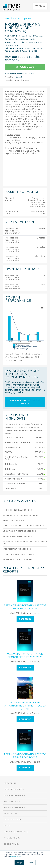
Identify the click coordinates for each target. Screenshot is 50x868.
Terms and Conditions (16, 832)
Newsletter (10, 814)
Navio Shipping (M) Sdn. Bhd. (18, 536)
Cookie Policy (11, 844)
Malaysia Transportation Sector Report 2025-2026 (25, 656)
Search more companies (18, 19)
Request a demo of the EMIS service (25, 402)
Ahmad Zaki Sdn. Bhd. (14, 521)
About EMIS (10, 783)
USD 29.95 (25, 67)
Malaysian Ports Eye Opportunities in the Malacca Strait (25, 706)
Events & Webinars (14, 808)
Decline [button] (31, 863)
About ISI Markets (14, 789)
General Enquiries (14, 795)
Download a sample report (17, 80)
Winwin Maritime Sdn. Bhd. (17, 549)
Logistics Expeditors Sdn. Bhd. (19, 531)
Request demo (12, 801)
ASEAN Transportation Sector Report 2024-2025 (25, 756)
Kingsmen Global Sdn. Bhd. (17, 510)
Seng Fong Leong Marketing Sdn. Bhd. (24, 526)
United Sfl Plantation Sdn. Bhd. (20, 554)
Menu (40, 6)
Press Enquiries (13, 820)
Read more (25, 619)
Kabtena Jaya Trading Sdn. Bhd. (20, 515)
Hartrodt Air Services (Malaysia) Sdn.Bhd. (25, 543)
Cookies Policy (15, 857)
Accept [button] (19, 863)
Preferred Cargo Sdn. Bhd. (18, 560)
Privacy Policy (12, 838)
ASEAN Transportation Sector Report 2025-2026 (25, 607)
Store (7, 826)
